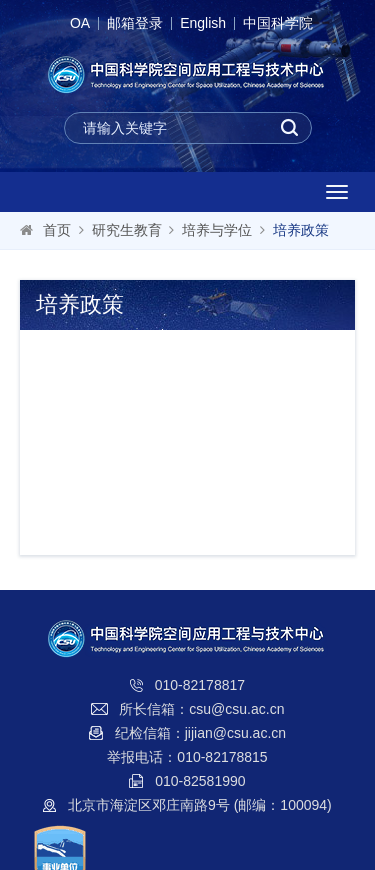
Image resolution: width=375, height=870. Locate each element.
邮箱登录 (135, 23)
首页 (57, 230)
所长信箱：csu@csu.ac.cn (201, 709)
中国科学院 (278, 23)
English (203, 23)
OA (80, 23)
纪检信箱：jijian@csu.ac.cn (200, 733)
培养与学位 (217, 230)
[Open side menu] (337, 192)
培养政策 (301, 230)
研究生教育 (127, 230)
